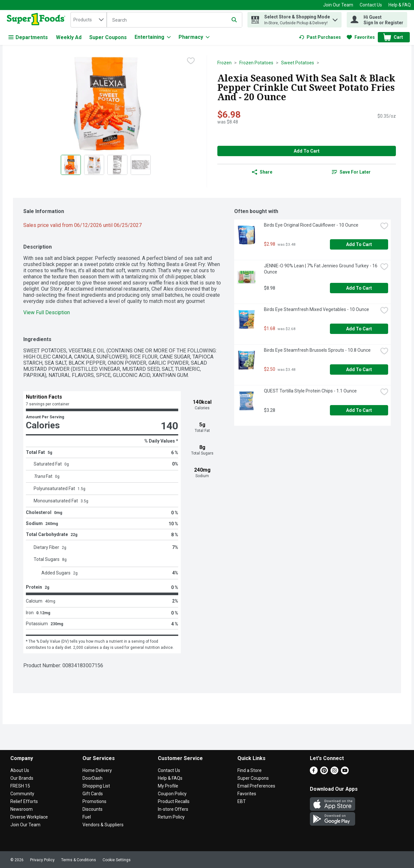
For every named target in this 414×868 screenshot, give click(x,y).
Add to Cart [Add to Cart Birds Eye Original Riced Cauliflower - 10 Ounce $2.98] (359, 244)
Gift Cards (93, 794)
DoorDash (93, 778)
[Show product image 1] (71, 165)
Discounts (93, 809)
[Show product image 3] (117, 165)
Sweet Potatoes (298, 63)
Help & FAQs (170, 778)
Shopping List (96, 786)
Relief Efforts (24, 801)
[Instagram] (334, 772)
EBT (242, 801)
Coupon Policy (172, 794)
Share (262, 172)
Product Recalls (174, 801)
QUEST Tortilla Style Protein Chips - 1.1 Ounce (310, 391)
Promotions (94, 801)
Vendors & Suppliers (103, 825)
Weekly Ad (69, 37)
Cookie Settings (117, 860)
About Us (20, 770)
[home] (37, 20)
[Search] (174, 20)
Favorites (247, 794)
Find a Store (250, 770)
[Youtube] (345, 772)
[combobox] (89, 20)
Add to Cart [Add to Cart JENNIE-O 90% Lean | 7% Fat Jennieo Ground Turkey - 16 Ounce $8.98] (359, 288)
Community (22, 794)
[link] (320, 37)
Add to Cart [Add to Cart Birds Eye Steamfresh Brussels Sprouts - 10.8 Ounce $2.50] (359, 370)
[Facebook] (314, 772)
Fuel (87, 817)
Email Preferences (256, 786)
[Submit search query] (234, 20)
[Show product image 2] (94, 165)
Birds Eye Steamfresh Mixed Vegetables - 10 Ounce (316, 309)
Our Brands (22, 778)
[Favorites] (361, 37)
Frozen (224, 63)
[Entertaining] (153, 37)
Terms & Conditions (79, 860)
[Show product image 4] (141, 165)
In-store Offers (173, 809)
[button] (335, 18)
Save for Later (351, 172)
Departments (28, 37)
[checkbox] (191, 61)
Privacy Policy (42, 860)
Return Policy (171, 817)
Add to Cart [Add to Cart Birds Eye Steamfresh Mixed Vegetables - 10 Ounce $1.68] (359, 329)
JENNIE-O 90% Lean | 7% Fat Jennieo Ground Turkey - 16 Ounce (321, 269)
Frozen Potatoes (256, 63)
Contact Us (371, 5)
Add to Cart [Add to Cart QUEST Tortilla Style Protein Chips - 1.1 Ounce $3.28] (359, 410)
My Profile (168, 786)
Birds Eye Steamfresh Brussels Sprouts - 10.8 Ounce (317, 350)
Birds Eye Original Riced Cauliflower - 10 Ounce (311, 225)
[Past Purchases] (320, 37)
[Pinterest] (324, 772)
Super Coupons (108, 37)
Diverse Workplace (29, 817)
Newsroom (22, 809)
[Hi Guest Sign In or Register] (377, 20)
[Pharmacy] (194, 37)
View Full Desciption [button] (47, 312)
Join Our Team (338, 5)
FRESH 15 (20, 786)
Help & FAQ (400, 5)
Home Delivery (97, 770)
